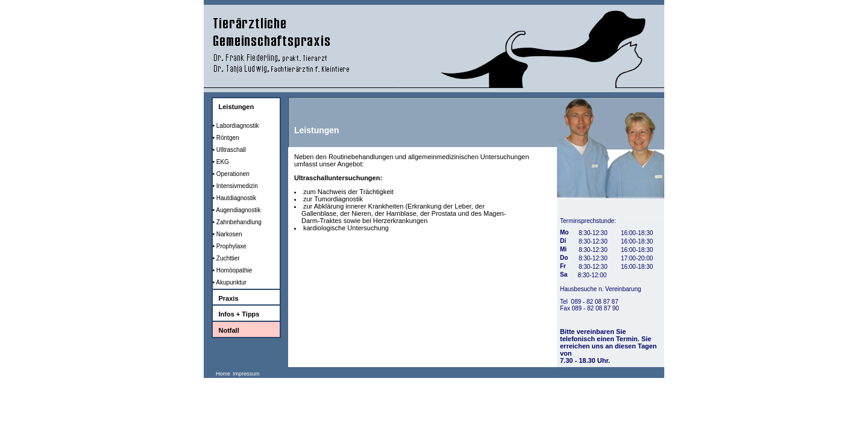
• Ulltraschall (229, 150)
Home (223, 374)
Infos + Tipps (239, 314)
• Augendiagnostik (237, 210)
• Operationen (231, 174)
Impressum (246, 374)
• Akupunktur (230, 282)
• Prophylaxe (230, 246)
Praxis (229, 298)
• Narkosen (228, 234)
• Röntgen (226, 138)
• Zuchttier (226, 258)
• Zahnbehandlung (237, 222)
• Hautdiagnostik (234, 198)
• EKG (221, 162)
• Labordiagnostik (236, 126)
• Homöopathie (233, 270)
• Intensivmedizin (235, 186)
